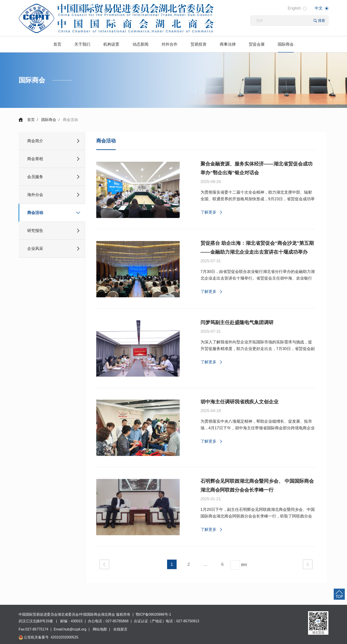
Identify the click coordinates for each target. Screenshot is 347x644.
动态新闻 (141, 44)
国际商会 (286, 44)
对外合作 (170, 44)
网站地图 (100, 629)
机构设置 (111, 44)
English (294, 8)
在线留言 (120, 629)
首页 (57, 44)
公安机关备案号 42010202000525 (51, 637)
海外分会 (35, 195)
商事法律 (228, 44)
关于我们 (82, 44)
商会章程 (35, 159)
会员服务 (35, 177)
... (205, 564)
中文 (319, 8)
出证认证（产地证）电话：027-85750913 (167, 621)
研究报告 (35, 231)
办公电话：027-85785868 (108, 621)
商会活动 (35, 213)
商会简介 (35, 141)
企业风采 (35, 249)
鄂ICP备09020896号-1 (153, 614)
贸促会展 (257, 44)
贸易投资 (199, 44)
